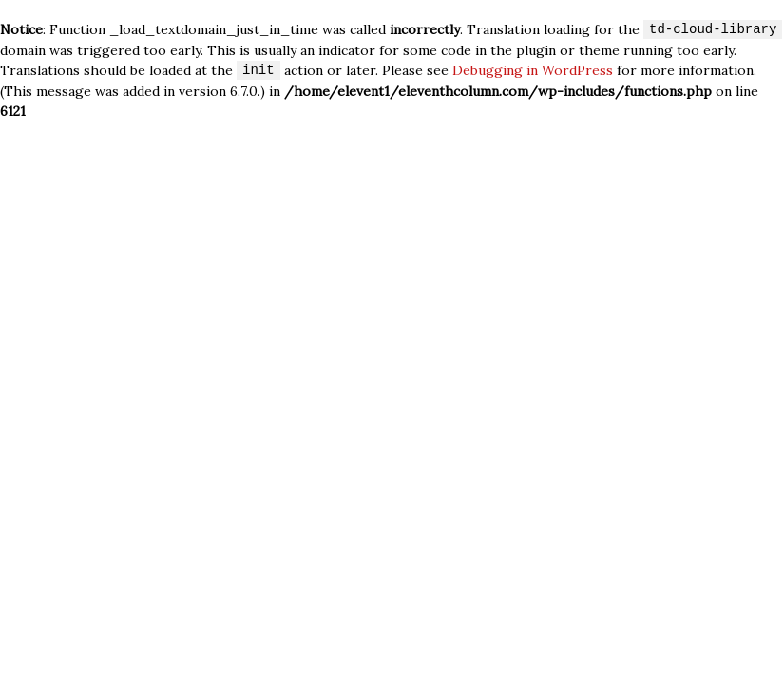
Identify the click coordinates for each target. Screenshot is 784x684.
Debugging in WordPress (533, 71)
